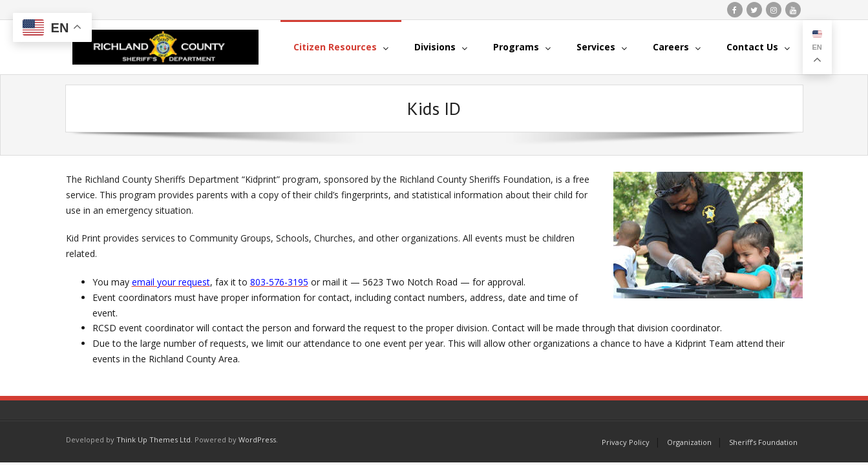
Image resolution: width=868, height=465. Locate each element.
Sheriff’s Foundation (763, 442)
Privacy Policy (626, 442)
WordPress (257, 439)
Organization (689, 442)
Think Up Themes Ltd (153, 439)
